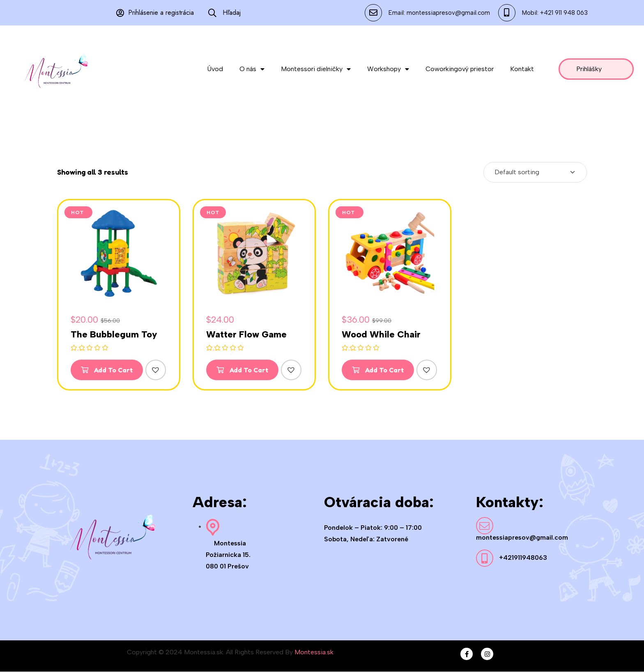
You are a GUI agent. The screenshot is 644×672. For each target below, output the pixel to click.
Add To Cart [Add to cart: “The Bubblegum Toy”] (107, 370)
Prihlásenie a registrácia (155, 13)
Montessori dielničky (316, 69)
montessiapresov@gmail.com (522, 538)
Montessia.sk (314, 652)
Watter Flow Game (246, 334)
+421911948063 (523, 558)
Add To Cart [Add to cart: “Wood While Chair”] (378, 370)
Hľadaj (224, 13)
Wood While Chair (381, 334)
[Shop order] (535, 172)
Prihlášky (589, 69)
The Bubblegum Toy (114, 334)
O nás (252, 69)
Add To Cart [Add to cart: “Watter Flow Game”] (243, 370)
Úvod (215, 69)
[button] (156, 370)
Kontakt (522, 69)
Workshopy (388, 69)
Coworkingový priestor (460, 69)
